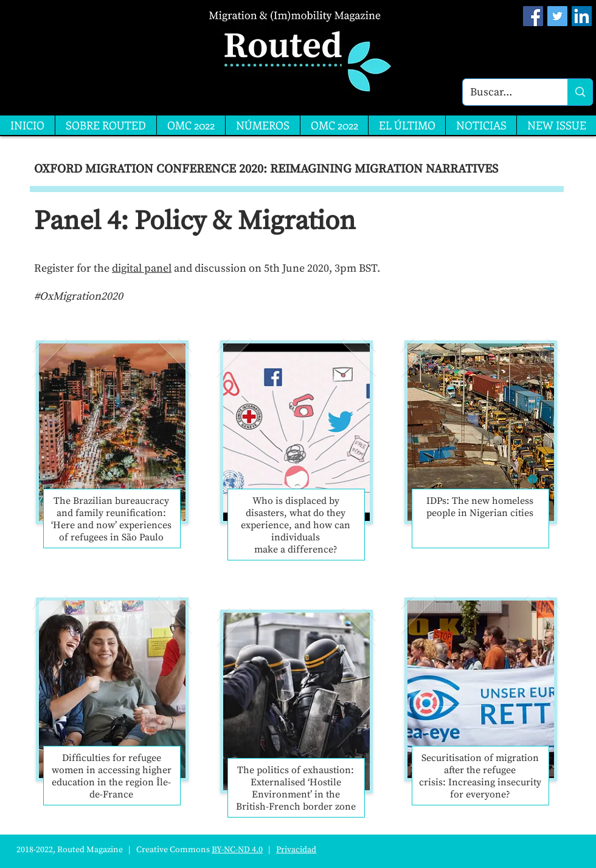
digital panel (142, 268)
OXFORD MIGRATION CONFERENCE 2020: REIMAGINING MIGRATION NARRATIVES (266, 169)
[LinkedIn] (582, 16)
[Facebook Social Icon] (533, 16)
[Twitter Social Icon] (557, 16)
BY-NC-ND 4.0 (237, 850)
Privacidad (296, 850)
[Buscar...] (506, 92)
